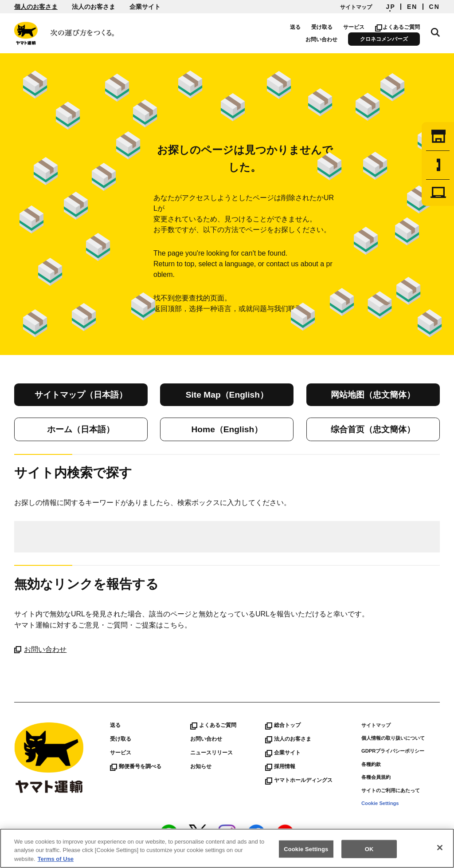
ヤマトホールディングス (299, 780)
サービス (354, 27)
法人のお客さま (94, 7)
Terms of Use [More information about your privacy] (56, 862)
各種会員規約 (376, 777)
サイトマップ (356, 7)
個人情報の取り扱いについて (393, 738)
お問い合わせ (322, 39)
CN (434, 7)
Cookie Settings (380, 803)
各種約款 (371, 764)
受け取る (322, 27)
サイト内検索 (435, 32)
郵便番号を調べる (136, 766)
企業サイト (145, 7)
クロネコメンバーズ (384, 39)
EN (412, 7)
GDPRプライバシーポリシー (393, 751)
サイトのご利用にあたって (391, 790)
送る (296, 27)
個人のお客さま (36, 7)
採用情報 (280, 766)
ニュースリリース (211, 753)
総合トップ (283, 725)
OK (369, 851)
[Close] (440, 850)
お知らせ (201, 766)
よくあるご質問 (398, 27)
